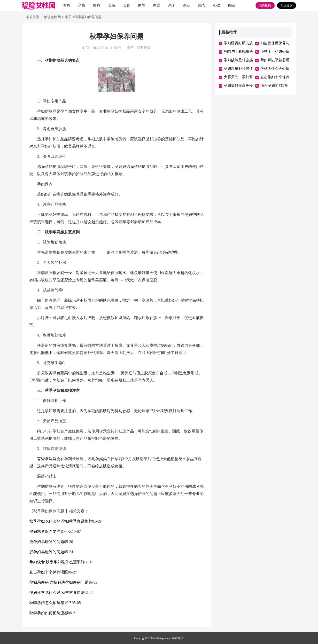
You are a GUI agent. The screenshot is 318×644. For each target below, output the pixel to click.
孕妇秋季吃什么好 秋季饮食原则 (57, 593)
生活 (187, 5)
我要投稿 (265, 5)
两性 (142, 5)
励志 (202, 5)
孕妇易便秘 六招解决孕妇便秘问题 (59, 582)
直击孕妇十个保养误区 (49, 572)
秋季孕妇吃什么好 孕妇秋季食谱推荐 (61, 521)
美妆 (112, 5)
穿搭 (82, 5)
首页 (67, 5)
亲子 (172, 5)
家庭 (157, 5)
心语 (217, 5)
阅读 (232, 5)
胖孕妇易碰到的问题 (47, 552)
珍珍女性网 (52, 17)
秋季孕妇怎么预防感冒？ (51, 603)
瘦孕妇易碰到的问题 (47, 542)
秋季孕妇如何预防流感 (49, 613)
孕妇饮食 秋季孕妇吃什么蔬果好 (57, 562)
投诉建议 (287, 5)
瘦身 (97, 5)
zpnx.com (167, 638)
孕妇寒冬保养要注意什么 (51, 531)
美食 (127, 5)
